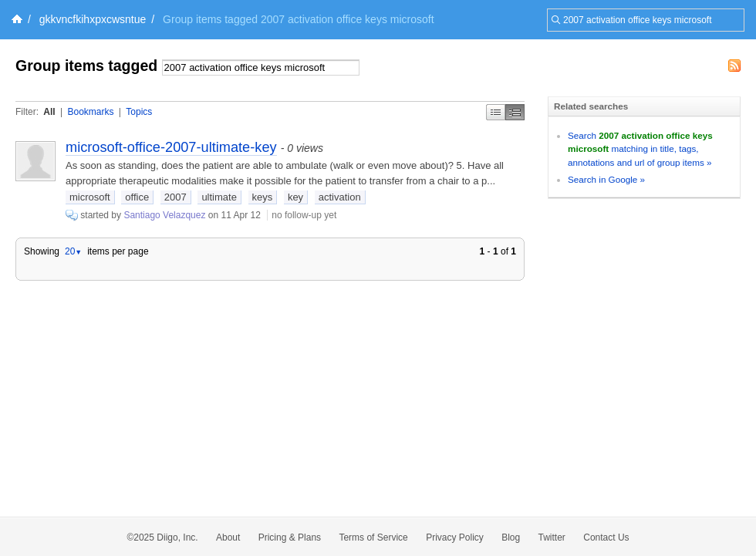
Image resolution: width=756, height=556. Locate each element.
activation (340, 197)
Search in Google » (606, 179)
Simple (496, 112)
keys (263, 197)
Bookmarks (90, 112)
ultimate (219, 197)
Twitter (552, 537)
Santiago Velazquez (164, 215)
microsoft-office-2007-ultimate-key (171, 147)
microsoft (90, 197)
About (228, 537)
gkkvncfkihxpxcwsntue (93, 19)
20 (73, 251)
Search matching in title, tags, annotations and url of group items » (640, 149)
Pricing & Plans (290, 537)
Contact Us (606, 537)
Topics (139, 112)
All (49, 112)
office (137, 197)
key (295, 197)
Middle (515, 112)
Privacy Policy (455, 537)
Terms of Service (373, 537)
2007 (175, 197)
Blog (511, 537)
